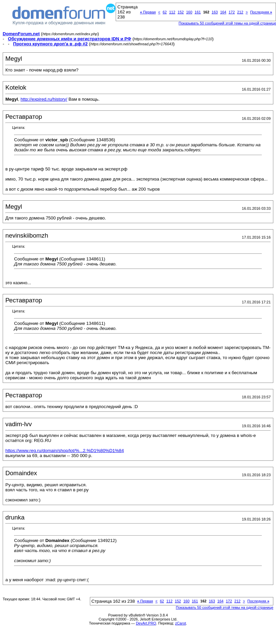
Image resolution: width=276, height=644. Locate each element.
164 (223, 12)
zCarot (180, 623)
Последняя (261, 12)
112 (172, 12)
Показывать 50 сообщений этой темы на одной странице (225, 607)
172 (232, 12)
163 (215, 12)
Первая (148, 12)
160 (189, 12)
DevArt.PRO (146, 623)
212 (240, 12)
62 (165, 12)
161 (198, 12)
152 (181, 12)
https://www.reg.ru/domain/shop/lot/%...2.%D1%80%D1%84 (65, 451)
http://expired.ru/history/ (44, 99)
